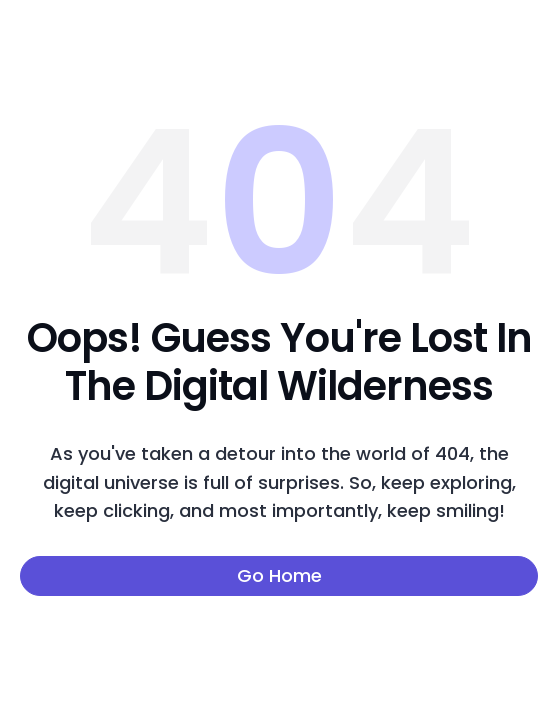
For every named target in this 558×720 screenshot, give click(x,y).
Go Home (279, 575)
